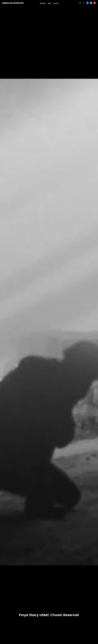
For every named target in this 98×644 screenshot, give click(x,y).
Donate (56, 3)
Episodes (43, 3)
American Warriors (13, 3)
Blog (50, 3)
